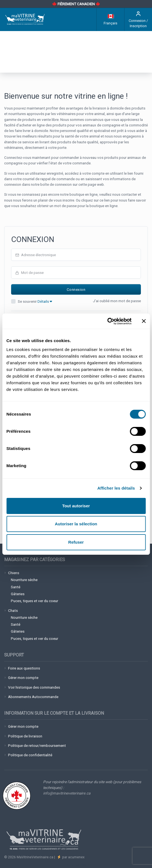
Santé (16, 587)
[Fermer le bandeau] (144, 321)
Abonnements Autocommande (33, 697)
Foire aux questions (24, 668)
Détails (45, 301)
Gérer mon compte (23, 678)
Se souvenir (35, 301)
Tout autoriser (76, 506)
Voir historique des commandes (34, 687)
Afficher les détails (116, 488)
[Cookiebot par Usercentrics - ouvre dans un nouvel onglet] (107, 321)
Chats (13, 610)
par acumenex (73, 857)
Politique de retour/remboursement (37, 745)
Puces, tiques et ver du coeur (34, 601)
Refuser (76, 542)
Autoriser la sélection (76, 524)
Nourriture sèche (24, 580)
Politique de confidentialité (30, 755)
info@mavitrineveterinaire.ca (67, 793)
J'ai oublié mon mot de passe (117, 301)
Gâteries (18, 594)
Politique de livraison (25, 736)
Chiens (14, 573)
